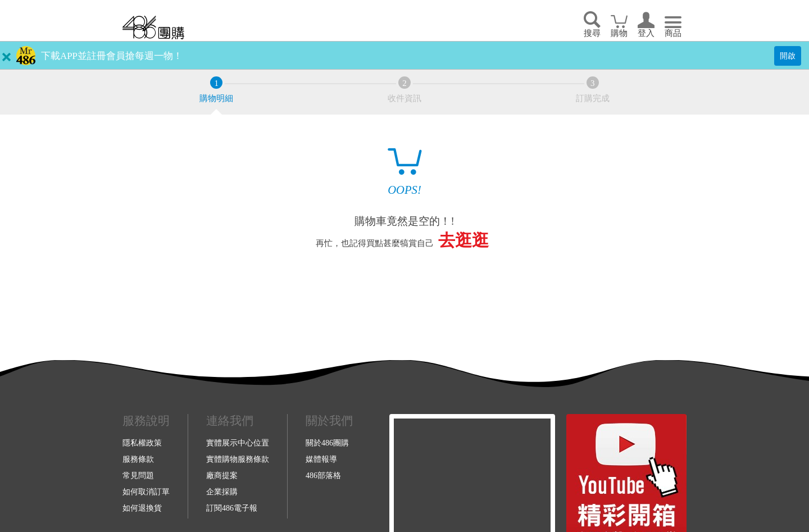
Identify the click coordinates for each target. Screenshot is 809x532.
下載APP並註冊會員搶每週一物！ (112, 56)
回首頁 (153, 27)
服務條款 (138, 459)
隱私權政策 (142, 443)
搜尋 (592, 33)
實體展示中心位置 (238, 443)
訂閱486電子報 (232, 508)
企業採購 (222, 492)
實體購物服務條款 (238, 459)
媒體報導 (321, 459)
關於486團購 (327, 443)
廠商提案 (222, 475)
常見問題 (138, 475)
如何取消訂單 (146, 492)
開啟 (788, 56)
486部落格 (323, 475)
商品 (673, 33)
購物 (619, 33)
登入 (646, 33)
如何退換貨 (142, 508)
